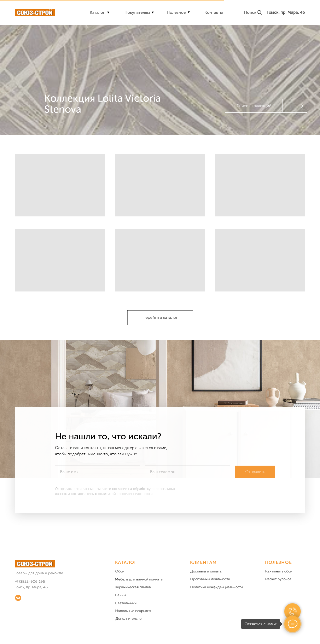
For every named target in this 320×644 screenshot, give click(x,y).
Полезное (176, 12)
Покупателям (137, 12)
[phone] (187, 480)
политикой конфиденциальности (125, 502)
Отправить (255, 480)
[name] (97, 480)
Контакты (214, 12)
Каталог (97, 12)
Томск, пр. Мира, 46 (286, 12)
